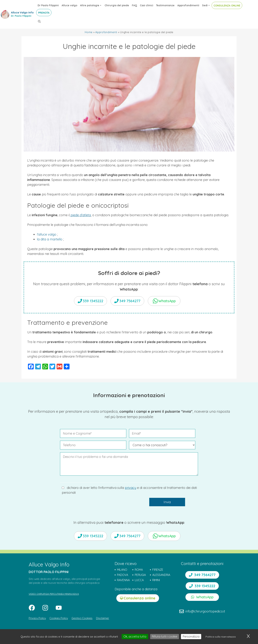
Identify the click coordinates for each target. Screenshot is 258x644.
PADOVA (123, 575)
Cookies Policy (59, 618)
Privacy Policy (37, 618)
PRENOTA (44, 13)
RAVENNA (123, 580)
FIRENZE (158, 570)
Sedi (206, 5)
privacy (131, 488)
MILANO (122, 570)
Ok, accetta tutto (135, 636)
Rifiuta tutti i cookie (165, 636)
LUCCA (139, 580)
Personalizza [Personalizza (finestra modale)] (191, 636)
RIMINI (156, 580)
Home (89, 32)
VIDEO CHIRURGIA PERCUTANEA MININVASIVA (54, 594)
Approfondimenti (188, 5)
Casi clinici (147, 5)
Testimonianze (165, 5)
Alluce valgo (69, 5)
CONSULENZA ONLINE (227, 6)
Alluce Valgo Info (22, 12)
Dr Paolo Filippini (48, 5)
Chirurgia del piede (117, 5)
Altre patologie (91, 5)
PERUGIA (140, 575)
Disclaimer (103, 618)
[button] (39, 21)
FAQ (134, 5)
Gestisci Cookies (82, 618)
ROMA (139, 570)
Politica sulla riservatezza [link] (221, 637)
